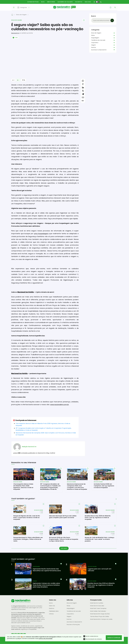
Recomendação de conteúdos (93, 639)
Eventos (94, 47)
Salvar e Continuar (114, 638)
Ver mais (64, 548)
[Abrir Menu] (14, 7)
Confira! (52, 453)
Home (51, 603)
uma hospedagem (41, 234)
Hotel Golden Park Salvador (98, 611)
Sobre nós (52, 606)
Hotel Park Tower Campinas (98, 608)
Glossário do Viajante (65, 2)
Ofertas (51, 614)
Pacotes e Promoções (73, 625)
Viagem (94, 45)
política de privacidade (46, 639)
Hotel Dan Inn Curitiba (97, 603)
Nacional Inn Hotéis (26, 292)
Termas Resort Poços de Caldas (100, 616)
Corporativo (95, 43)
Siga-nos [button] (88, 2)
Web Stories (51, 2)
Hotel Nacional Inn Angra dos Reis (100, 614)
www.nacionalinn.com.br (60, 405)
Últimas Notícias (33, 2)
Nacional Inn (15, 33)
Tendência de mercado (98, 40)
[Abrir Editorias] (23, 7)
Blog (43, 2)
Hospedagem (95, 38)
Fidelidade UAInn (54, 611)
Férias (93, 35)
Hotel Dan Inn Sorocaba (97, 606)
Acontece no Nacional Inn (99, 50)
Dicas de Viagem (16, 20)
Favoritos (79, 2)
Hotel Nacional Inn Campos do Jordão (101, 619)
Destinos (52, 608)
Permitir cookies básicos (91, 636)
